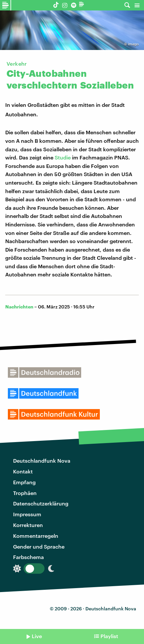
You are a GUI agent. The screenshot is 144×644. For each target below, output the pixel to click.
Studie (63, 157)
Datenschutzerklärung (41, 503)
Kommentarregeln (36, 536)
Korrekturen (28, 525)
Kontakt (23, 471)
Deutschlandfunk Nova (42, 461)
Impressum (27, 514)
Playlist (109, 636)
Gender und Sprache (39, 546)
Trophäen (25, 493)
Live (37, 636)
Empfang (24, 482)
